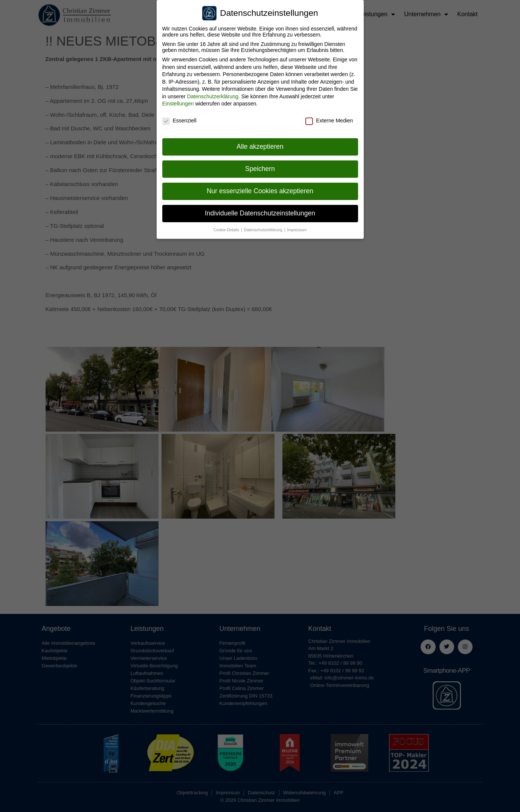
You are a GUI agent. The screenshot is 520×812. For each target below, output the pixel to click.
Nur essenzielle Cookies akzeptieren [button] (260, 185)
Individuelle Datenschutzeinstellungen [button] (260, 207)
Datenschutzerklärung (213, 90)
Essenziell (179, 115)
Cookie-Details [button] (227, 224)
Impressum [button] (297, 224)
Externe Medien (329, 115)
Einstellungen (178, 98)
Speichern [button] (260, 163)
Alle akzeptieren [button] (260, 140)
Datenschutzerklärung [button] (264, 224)
